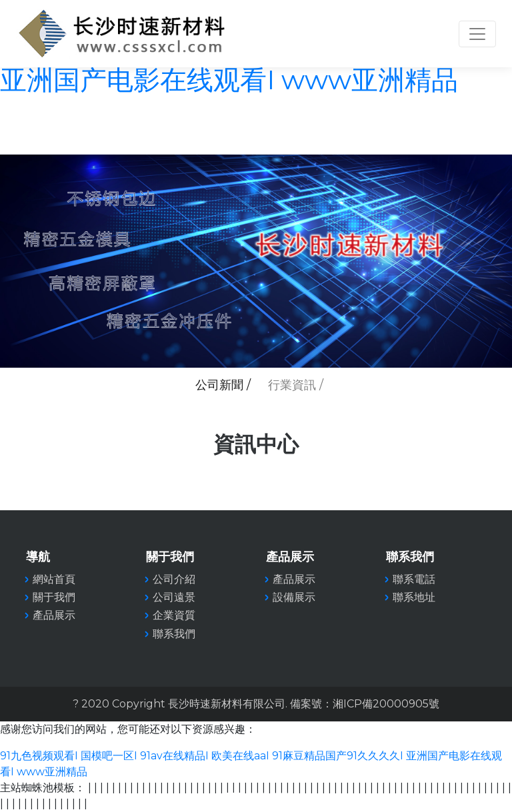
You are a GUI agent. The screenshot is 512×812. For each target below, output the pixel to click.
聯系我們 (174, 634)
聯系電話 (414, 579)
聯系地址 (414, 597)
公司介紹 (174, 579)
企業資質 (174, 615)
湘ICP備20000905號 (386, 704)
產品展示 (294, 579)
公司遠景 (174, 597)
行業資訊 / (296, 385)
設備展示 (294, 597)
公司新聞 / (223, 385)
